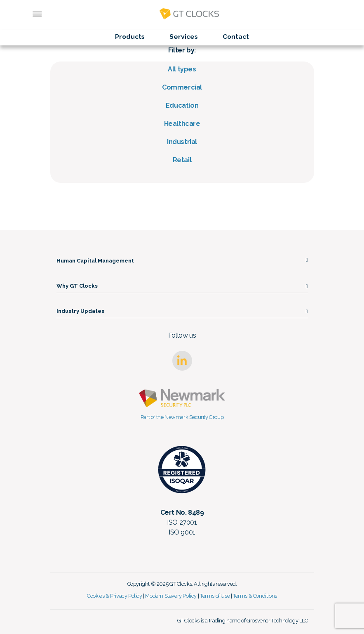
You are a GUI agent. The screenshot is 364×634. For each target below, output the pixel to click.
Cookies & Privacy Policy (114, 596)
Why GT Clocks (77, 286)
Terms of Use (215, 596)
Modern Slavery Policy (171, 596)
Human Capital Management (95, 261)
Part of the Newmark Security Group (182, 417)
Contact (236, 37)
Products (130, 37)
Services (184, 37)
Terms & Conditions (255, 596)
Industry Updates (80, 311)
